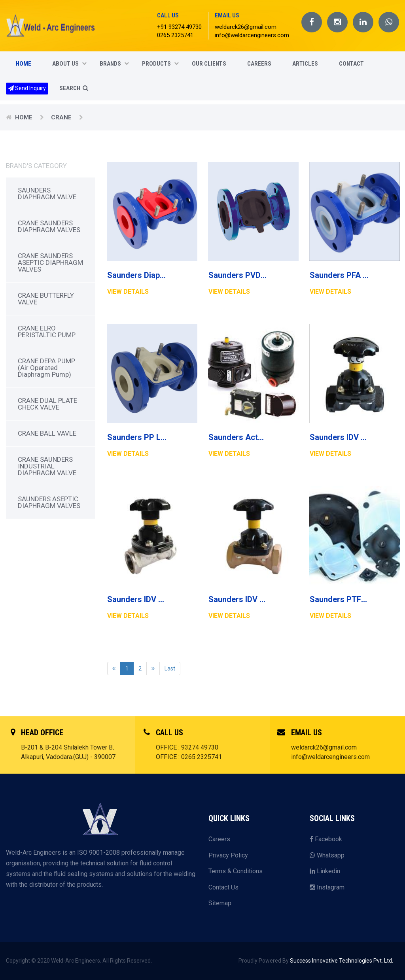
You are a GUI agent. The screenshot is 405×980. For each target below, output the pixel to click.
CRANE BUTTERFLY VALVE (46, 299)
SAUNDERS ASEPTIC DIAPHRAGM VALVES (49, 502)
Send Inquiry (27, 88)
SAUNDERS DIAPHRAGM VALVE (47, 194)
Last (170, 668)
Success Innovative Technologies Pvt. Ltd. (342, 961)
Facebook (326, 839)
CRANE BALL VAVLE (47, 433)
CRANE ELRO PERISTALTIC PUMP (47, 331)
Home (24, 64)
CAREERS (259, 64)
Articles (305, 64)
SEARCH (74, 88)
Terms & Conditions (236, 871)
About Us (69, 64)
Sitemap (220, 903)
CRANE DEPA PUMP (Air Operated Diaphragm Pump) (46, 368)
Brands (114, 64)
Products (160, 64)
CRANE (62, 117)
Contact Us (223, 887)
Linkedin (325, 871)
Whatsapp (327, 855)
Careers (219, 839)
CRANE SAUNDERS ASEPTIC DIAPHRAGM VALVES (50, 262)
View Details (128, 292)
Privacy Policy (228, 855)
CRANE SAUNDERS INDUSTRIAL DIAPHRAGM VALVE (47, 466)
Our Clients (209, 64)
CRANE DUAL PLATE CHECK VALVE (47, 404)
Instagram (327, 887)
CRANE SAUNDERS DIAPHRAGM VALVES (49, 226)
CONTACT (351, 64)
